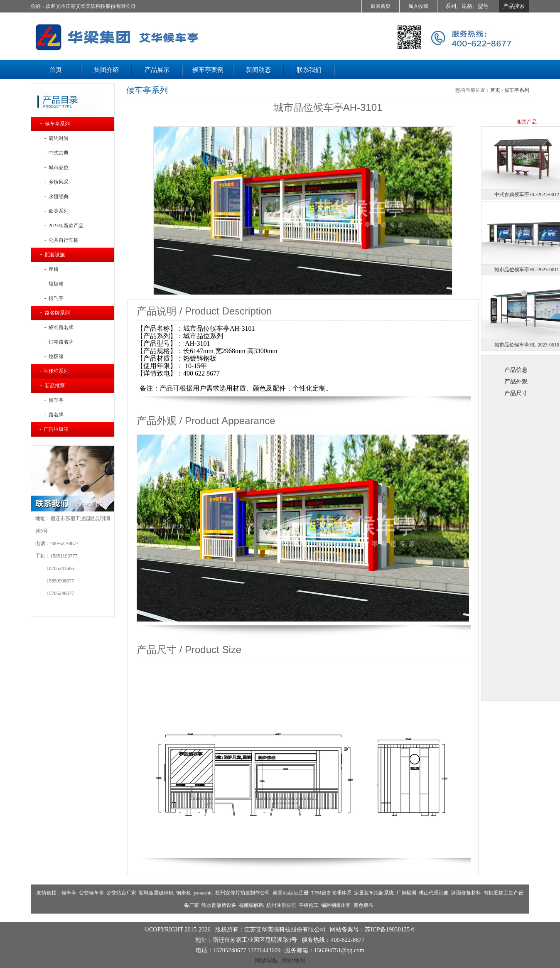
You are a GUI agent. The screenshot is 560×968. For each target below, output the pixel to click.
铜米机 (184, 893)
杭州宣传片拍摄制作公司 (243, 893)
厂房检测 (406, 893)
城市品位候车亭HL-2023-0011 (527, 270)
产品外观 (516, 381)
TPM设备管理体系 (331, 893)
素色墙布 (364, 905)
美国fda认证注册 (291, 893)
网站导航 (266, 961)
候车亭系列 (517, 90)
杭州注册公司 (281, 905)
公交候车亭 (91, 893)
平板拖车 (309, 905)
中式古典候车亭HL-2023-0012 (527, 194)
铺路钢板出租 (336, 905)
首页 (495, 90)
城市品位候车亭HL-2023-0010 (527, 345)
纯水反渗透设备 (219, 905)
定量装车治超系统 (374, 893)
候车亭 (69, 893)
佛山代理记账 (434, 893)
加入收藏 (418, 6)
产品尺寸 (516, 393)
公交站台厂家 (121, 893)
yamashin (203, 893)
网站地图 (294, 961)
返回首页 (381, 6)
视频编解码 (251, 905)
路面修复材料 (466, 893)
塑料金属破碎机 (156, 893)
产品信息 (516, 370)
